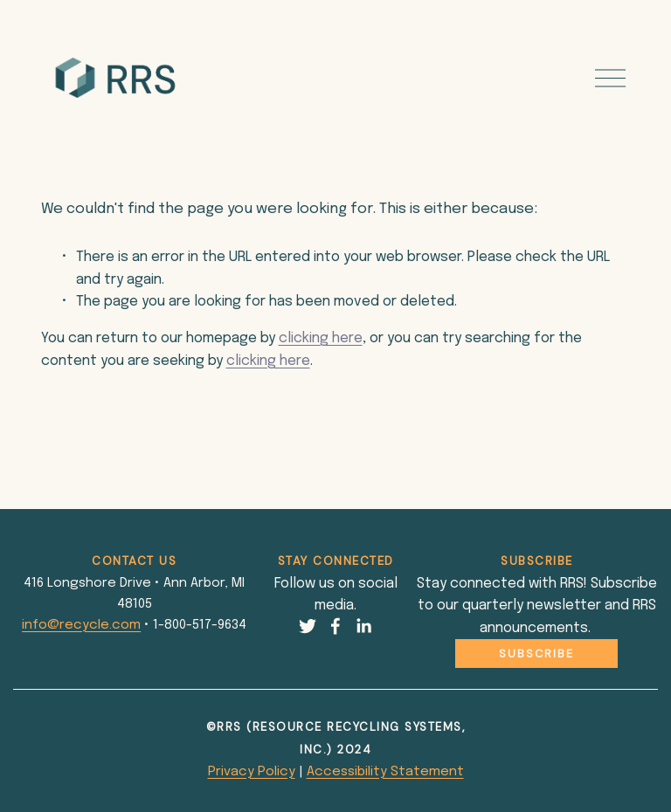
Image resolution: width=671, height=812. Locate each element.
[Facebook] (335, 626)
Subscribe (536, 654)
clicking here (321, 338)
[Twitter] (308, 626)
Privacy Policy (252, 772)
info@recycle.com (81, 625)
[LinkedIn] (363, 626)
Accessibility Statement (385, 772)
